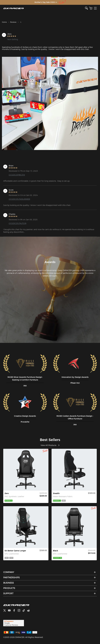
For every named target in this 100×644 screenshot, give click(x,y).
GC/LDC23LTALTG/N (18, 223)
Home (4, 22)
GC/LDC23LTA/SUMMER (19, 199)
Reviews (13, 22)
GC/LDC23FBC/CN (17, 175)
